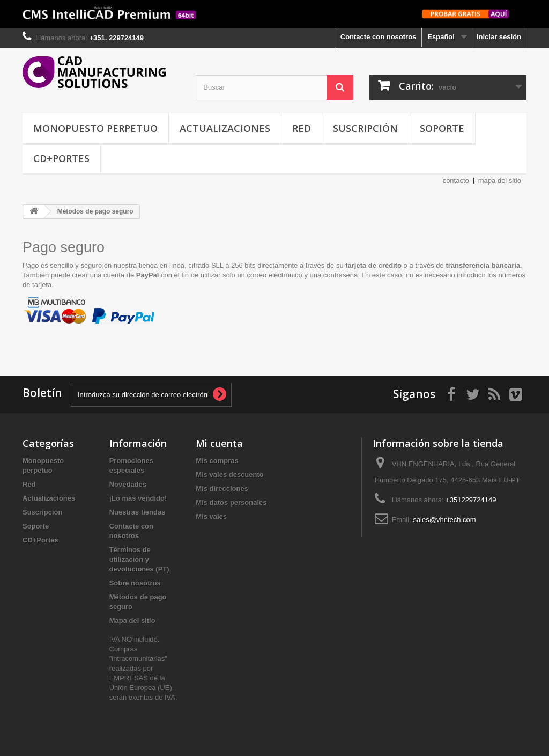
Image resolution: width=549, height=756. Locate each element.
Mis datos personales (231, 502)
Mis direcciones (222, 489)
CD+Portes (61, 158)
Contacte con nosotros (379, 37)
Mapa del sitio (132, 621)
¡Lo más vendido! (138, 498)
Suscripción (365, 128)
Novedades (128, 484)
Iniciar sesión (499, 37)
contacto (456, 181)
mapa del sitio (500, 181)
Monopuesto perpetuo (95, 128)
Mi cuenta (219, 443)
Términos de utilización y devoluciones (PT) (139, 559)
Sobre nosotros (135, 583)
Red (302, 128)
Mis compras (217, 461)
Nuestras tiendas (138, 512)
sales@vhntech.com (444, 520)
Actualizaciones (225, 128)
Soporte (442, 128)
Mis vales (211, 516)
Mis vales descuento (229, 475)
